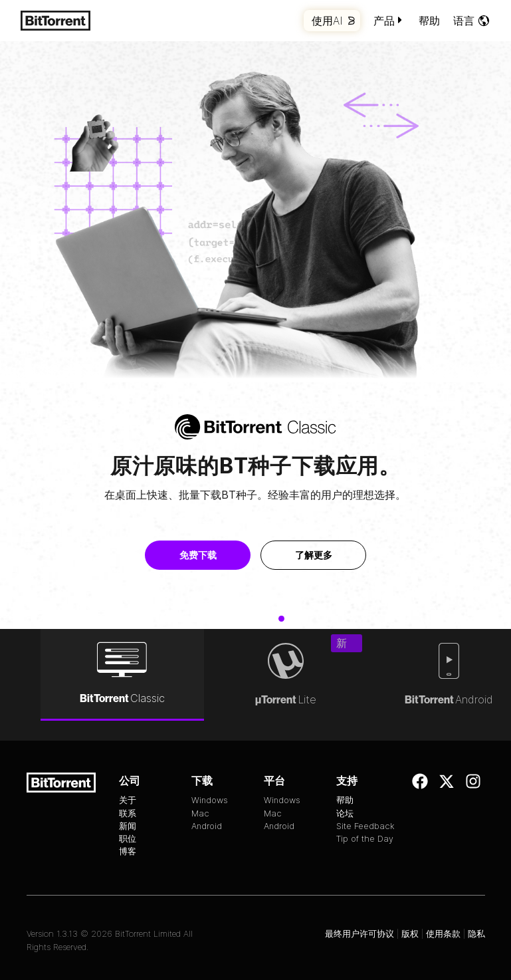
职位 (128, 839)
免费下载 (205, 555)
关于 (128, 800)
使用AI (333, 21)
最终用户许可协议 (359, 934)
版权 (410, 934)
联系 (128, 813)
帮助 (429, 21)
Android (207, 826)
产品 (389, 21)
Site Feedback (365, 826)
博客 (128, 851)
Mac (200, 813)
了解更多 (320, 555)
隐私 (476, 934)
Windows (210, 800)
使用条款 (443, 934)
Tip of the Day (365, 839)
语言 (472, 21)
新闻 (128, 826)
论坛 (345, 813)
